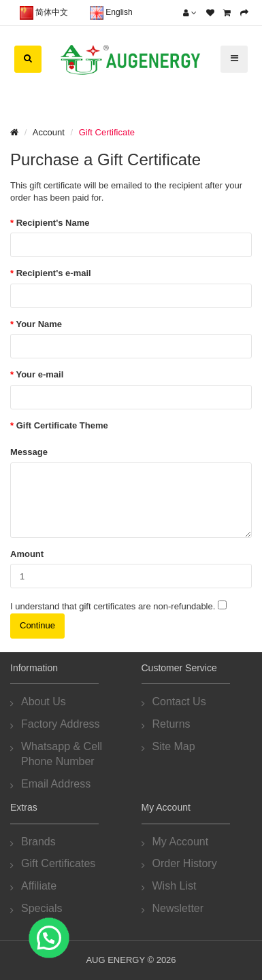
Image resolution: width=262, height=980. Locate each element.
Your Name (39, 324)
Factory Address (61, 724)
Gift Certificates (58, 863)
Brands (38, 842)
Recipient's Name (53, 223)
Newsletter (178, 908)
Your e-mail (39, 374)
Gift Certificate (107, 132)
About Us (44, 702)
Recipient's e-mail (54, 273)
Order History (185, 863)
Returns (171, 724)
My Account (181, 842)
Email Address (56, 784)
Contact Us (179, 702)
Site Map (174, 746)
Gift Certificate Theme (62, 425)
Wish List (175, 886)
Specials (42, 908)
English (111, 13)
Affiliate (39, 886)
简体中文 (44, 13)
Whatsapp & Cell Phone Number (62, 754)
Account (49, 132)
